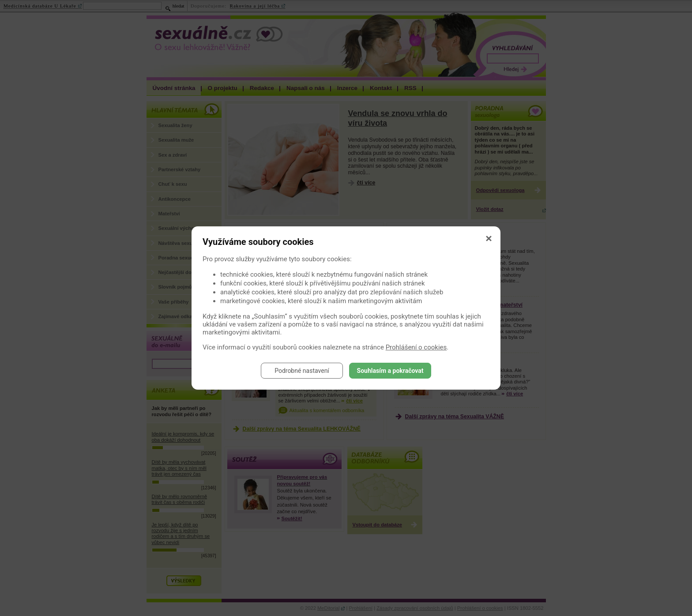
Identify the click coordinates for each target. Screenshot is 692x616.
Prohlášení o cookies (416, 347)
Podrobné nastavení (302, 371)
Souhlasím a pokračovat (390, 371)
